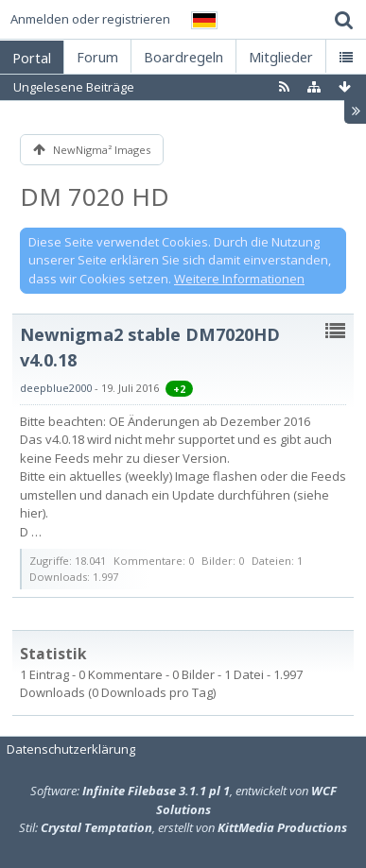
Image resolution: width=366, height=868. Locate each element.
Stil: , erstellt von (183, 827)
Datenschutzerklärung (71, 749)
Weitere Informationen (239, 279)
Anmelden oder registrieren (90, 19)
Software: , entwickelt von (183, 800)
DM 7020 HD (95, 196)
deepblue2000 (56, 388)
